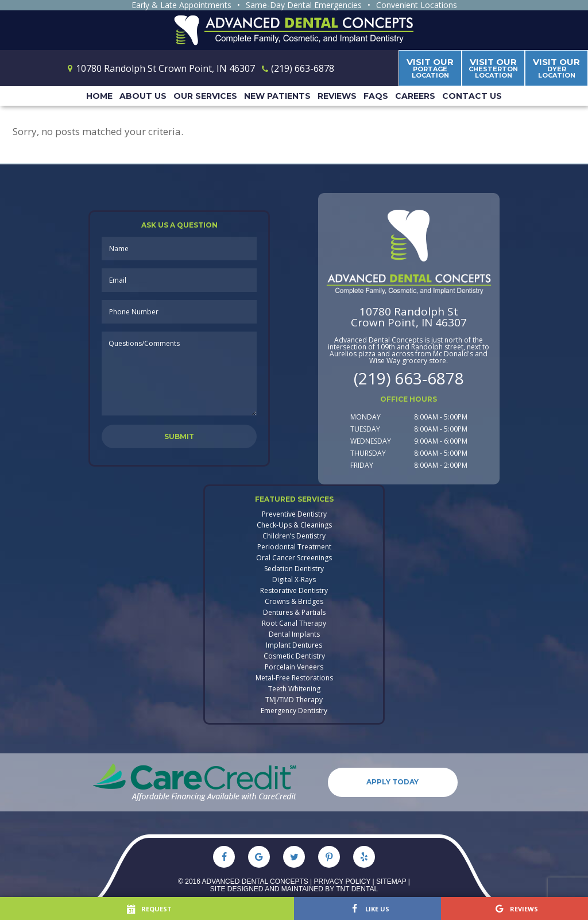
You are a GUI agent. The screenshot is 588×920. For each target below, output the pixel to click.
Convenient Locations (417, 5)
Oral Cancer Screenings (294, 558)
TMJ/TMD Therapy (294, 700)
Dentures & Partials (294, 613)
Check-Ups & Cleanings (294, 525)
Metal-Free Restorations (294, 678)
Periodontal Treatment (294, 547)
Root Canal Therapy (294, 623)
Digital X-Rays (294, 580)
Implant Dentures (294, 645)
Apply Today (393, 782)
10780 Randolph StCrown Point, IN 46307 (409, 317)
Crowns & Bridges (294, 602)
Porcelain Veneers (294, 667)
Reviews (337, 96)
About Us (143, 96)
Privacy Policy (343, 881)
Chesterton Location (493, 68)
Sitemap (391, 881)
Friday (362, 465)
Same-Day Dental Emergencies (304, 5)
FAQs (376, 96)
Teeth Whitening (294, 689)
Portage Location (430, 68)
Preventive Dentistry (294, 514)
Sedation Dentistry (294, 569)
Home (99, 96)
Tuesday (365, 429)
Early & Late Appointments (181, 5)
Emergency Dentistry (294, 711)
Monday (365, 417)
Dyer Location (556, 68)
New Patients (277, 96)
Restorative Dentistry (294, 591)
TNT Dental (357, 888)
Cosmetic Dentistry (294, 656)
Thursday (368, 453)
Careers (415, 96)
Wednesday (371, 441)
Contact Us (472, 96)
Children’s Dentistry (294, 536)
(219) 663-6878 (409, 378)
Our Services (205, 96)
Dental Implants (294, 634)
